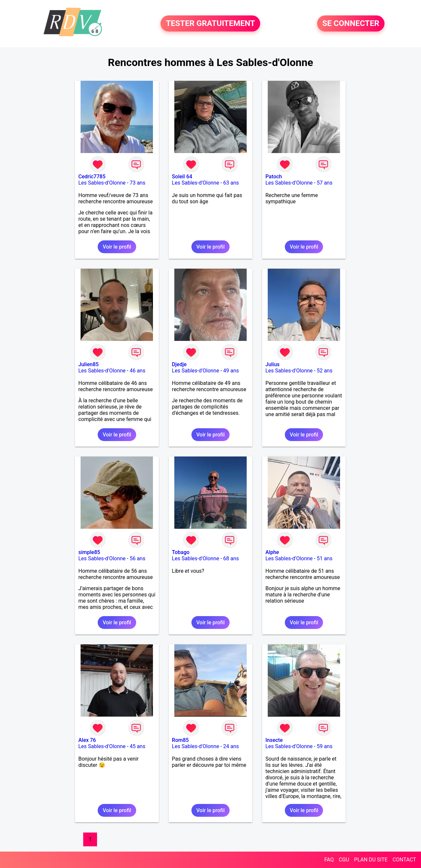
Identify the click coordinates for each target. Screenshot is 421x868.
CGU (344, 860)
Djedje (179, 364)
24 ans (231, 746)
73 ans (137, 183)
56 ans (137, 558)
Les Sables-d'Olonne (102, 183)
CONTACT (404, 860)
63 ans (231, 183)
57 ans (325, 183)
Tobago (181, 552)
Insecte (274, 740)
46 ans (137, 371)
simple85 (89, 552)
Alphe (272, 552)
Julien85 (88, 364)
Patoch (274, 177)
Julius (272, 364)
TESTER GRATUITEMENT (210, 24)
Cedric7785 (92, 177)
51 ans (325, 558)
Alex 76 (87, 740)
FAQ (329, 860)
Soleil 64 (182, 177)
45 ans (137, 746)
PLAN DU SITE (371, 860)
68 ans (231, 558)
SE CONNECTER (351, 24)
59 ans (325, 746)
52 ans (325, 371)
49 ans (231, 371)
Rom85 (180, 740)
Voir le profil (117, 247)
